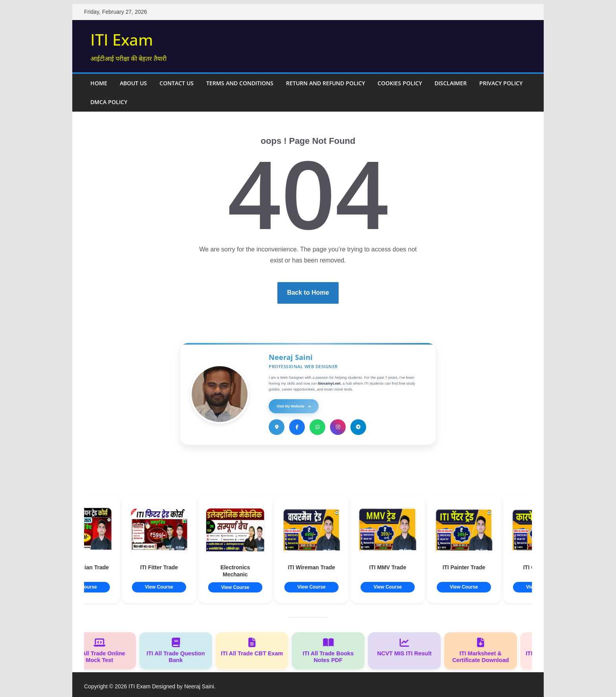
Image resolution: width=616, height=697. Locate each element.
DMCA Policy (109, 102)
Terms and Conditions (240, 83)
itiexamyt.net (329, 383)
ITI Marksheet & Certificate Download (484, 650)
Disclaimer (451, 83)
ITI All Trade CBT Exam (255, 647)
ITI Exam (122, 39)
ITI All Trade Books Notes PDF (332, 650)
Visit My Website (294, 406)
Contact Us (177, 83)
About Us (133, 83)
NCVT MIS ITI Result (408, 647)
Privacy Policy (501, 83)
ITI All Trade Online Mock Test (103, 650)
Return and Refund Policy (325, 83)
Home (99, 83)
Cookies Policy (400, 83)
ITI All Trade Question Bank (179, 650)
